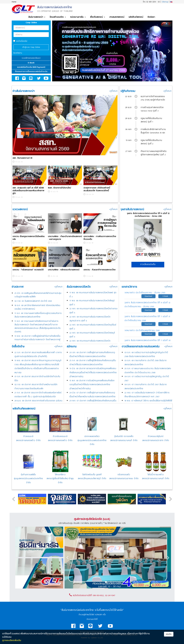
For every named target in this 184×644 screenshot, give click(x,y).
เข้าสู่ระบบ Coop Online (31, 47)
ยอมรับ (169, 634)
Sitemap (165, 2)
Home (14, 2)
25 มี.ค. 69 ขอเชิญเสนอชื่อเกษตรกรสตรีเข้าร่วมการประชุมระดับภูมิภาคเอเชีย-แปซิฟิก (38, 295)
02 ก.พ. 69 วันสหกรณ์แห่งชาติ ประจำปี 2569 (33, 301)
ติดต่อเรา (151, 17)
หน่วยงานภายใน (78, 17)
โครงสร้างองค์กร (58, 17)
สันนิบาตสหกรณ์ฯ (37, 17)
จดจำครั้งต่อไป (20, 41)
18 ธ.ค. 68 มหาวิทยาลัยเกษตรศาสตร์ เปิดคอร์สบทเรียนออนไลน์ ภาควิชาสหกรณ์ (37, 307)
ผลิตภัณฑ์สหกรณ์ (136, 17)
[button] (56, 51)
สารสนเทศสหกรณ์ (117, 17)
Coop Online (31, 22)
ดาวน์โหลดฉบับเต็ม (148, 264)
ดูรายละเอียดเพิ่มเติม (12, 640)
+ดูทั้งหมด (113, 91)
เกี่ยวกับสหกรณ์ (98, 17)
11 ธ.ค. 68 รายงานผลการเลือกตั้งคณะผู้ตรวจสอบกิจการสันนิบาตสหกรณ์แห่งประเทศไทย (38, 315)
